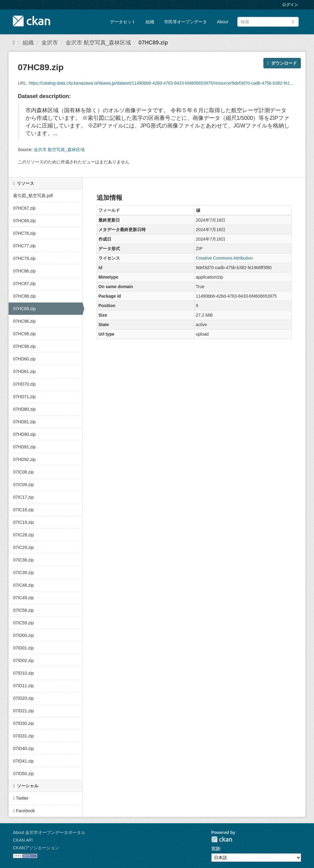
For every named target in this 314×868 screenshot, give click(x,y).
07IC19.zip (23, 522)
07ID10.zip (23, 673)
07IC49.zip (23, 598)
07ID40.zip (23, 748)
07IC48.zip (23, 585)
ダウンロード (282, 63)
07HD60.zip (24, 359)
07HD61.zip (24, 371)
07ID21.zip (23, 711)
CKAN (222, 839)
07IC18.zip (23, 510)
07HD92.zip (24, 459)
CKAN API (23, 840)
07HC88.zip (24, 296)
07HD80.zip (24, 409)
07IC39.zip (23, 573)
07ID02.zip (23, 661)
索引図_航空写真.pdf (33, 196)
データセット (123, 22)
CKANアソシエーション (36, 848)
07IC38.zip (23, 560)
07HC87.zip (24, 284)
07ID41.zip (23, 761)
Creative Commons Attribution (224, 258)
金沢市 (50, 43)
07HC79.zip (24, 258)
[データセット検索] (268, 22)
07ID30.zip (23, 723)
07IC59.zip (23, 623)
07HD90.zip (24, 434)
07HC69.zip (24, 221)
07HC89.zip (153, 43)
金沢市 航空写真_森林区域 (98, 43)
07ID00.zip (23, 635)
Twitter (21, 798)
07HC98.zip (24, 334)
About (222, 22)
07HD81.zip (24, 422)
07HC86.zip (24, 271)
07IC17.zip (23, 497)
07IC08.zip (23, 472)
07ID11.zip (23, 686)
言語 (216, 849)
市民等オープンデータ (186, 22)
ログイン (290, 5)
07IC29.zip (23, 547)
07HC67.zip (24, 208)
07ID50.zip (23, 774)
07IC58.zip (23, 610)
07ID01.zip (23, 648)
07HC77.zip (24, 246)
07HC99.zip (24, 346)
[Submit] (293, 21)
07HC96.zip (24, 321)
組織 (150, 22)
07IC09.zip (23, 485)
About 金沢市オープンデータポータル (49, 832)
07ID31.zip (23, 736)
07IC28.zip (23, 535)
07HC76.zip (24, 233)
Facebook (24, 811)
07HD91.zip (24, 447)
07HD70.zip (24, 384)
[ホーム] (14, 43)
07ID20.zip (23, 698)
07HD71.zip (24, 397)
